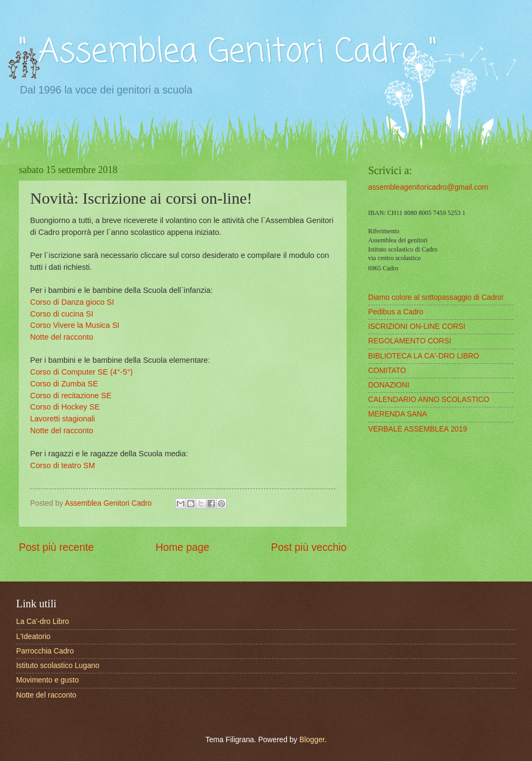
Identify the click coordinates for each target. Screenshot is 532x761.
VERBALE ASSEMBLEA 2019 (418, 429)
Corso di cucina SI (62, 314)
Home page (183, 547)
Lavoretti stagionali (63, 419)
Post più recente (56, 547)
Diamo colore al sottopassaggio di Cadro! (436, 297)
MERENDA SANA (398, 414)
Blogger (312, 740)
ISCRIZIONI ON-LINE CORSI (417, 326)
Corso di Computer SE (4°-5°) (81, 372)
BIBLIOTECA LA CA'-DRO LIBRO (424, 356)
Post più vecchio (309, 547)
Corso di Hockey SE (65, 407)
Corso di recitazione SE (71, 396)
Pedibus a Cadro (396, 312)
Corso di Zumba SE (64, 384)
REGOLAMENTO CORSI (410, 341)
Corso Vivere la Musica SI (75, 325)
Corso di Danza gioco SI (72, 302)
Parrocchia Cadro (45, 651)
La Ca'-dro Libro (43, 622)
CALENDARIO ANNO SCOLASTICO (429, 400)
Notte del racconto (62, 337)
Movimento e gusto (48, 680)
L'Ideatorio (33, 637)
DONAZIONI (389, 385)
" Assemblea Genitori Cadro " (228, 52)
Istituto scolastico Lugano (58, 666)
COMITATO (387, 371)
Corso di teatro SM (63, 465)
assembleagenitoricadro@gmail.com (428, 187)
